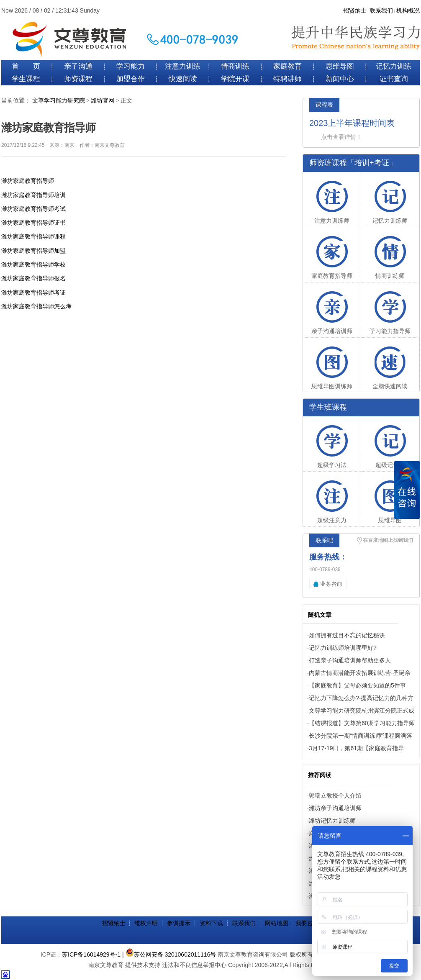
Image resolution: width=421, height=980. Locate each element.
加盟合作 (131, 79)
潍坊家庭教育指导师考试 (33, 209)
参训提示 (179, 923)
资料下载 (211, 923)
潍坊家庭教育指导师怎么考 (36, 306)
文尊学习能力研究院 (59, 101)
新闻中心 (340, 79)
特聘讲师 (288, 79)
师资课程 (78, 79)
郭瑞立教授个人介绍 (335, 795)
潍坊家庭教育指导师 (28, 181)
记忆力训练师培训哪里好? (343, 648)
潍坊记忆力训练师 (332, 821)
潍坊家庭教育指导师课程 (33, 236)
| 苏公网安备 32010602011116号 (169, 954)
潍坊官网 (103, 101)
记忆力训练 (394, 66)
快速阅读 (183, 79)
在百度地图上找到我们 (388, 540)
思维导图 (340, 66)
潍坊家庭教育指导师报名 (33, 278)
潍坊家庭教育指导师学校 (33, 264)
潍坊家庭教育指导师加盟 (33, 251)
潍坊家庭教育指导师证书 (33, 223)
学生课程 (26, 79)
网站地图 (277, 923)
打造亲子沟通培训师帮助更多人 (350, 660)
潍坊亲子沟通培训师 (335, 808)
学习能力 (131, 66)
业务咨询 (331, 584)
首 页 (26, 66)
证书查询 (394, 79)
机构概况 (408, 11)
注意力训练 (183, 66)
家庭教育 (288, 66)
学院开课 (235, 79)
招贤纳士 (355, 11)
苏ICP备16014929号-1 (91, 954)
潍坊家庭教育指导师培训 (33, 195)
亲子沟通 (78, 66)
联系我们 (381, 11)
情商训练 (235, 66)
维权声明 (146, 923)
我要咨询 (307, 923)
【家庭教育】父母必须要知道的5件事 (357, 685)
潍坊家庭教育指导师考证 (33, 292)
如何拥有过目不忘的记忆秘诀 (347, 635)
